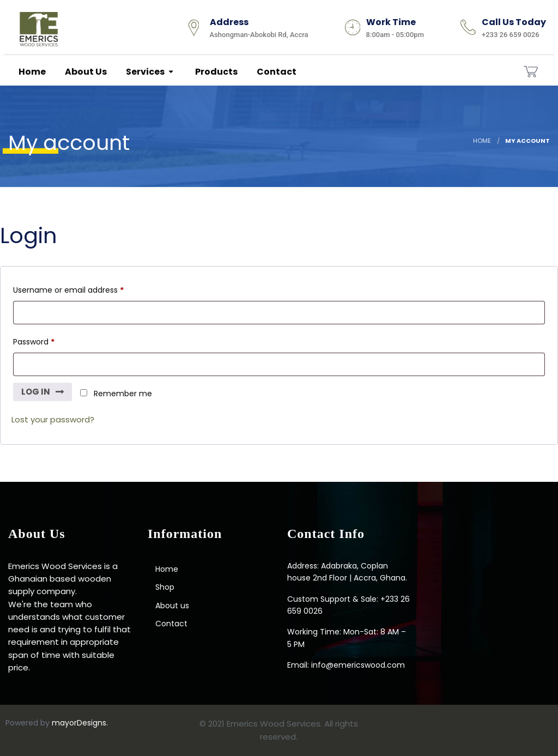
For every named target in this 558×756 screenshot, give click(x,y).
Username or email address (71, 291)
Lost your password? (53, 419)
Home (31, 72)
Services (144, 72)
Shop (165, 587)
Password (36, 343)
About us (85, 72)
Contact (276, 72)
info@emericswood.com (358, 665)
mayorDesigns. (80, 723)
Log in (36, 392)
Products (216, 72)
